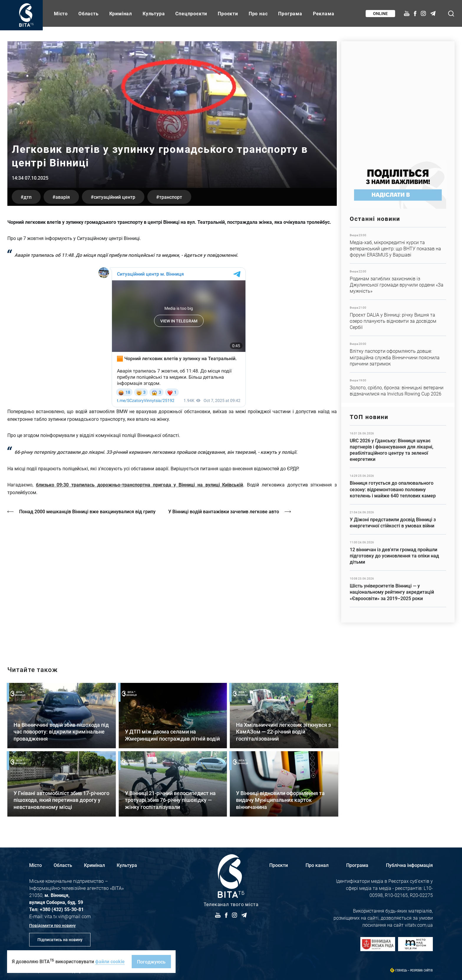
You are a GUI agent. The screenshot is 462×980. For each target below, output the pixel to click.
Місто (61, 13)
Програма (290, 13)
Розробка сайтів (421, 970)
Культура (154, 13)
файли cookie (110, 961)
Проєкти (228, 13)
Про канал (317, 865)
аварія (63, 197)
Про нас (258, 13)
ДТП (28, 197)
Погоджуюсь (151, 962)
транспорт (171, 197)
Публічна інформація (409, 865)
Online (380, 13)
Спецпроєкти (191, 13)
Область (89, 13)
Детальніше (398, 245)
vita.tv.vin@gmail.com (68, 916)
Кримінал (121, 13)
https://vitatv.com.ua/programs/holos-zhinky (172, 585)
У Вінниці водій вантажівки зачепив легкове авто (224, 511)
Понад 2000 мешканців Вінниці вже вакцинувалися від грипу (87, 511)
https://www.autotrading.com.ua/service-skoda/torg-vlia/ (398, 98)
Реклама (324, 13)
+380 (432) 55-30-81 (62, 909)
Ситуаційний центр (114, 197)
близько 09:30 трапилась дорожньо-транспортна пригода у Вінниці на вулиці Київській (140, 485)
